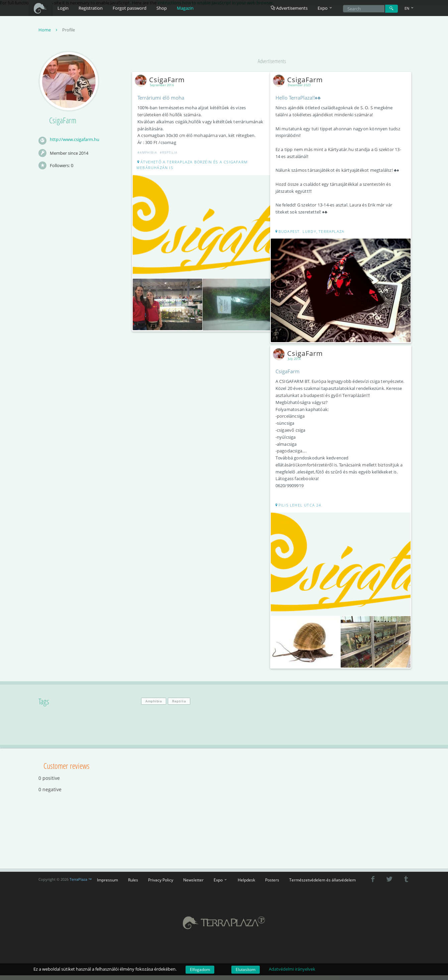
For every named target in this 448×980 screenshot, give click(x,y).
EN (410, 8)
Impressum (107, 884)
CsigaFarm (163, 81)
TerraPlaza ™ (81, 884)
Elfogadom (200, 969)
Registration (91, 8)
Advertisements (289, 8)
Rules (133, 884)
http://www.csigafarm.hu (75, 141)
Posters (272, 884)
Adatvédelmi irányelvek (292, 969)
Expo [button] (325, 8)
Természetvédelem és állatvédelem (322, 884)
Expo (221, 884)
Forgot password (130, 8)
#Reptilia (171, 154)
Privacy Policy (161, 884)
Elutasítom (246, 969)
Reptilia (179, 706)
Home (49, 31)
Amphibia (154, 706)
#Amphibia (150, 154)
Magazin (185, 8)
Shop (162, 8)
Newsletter (193, 884)
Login (63, 8)
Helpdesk (246, 884)
